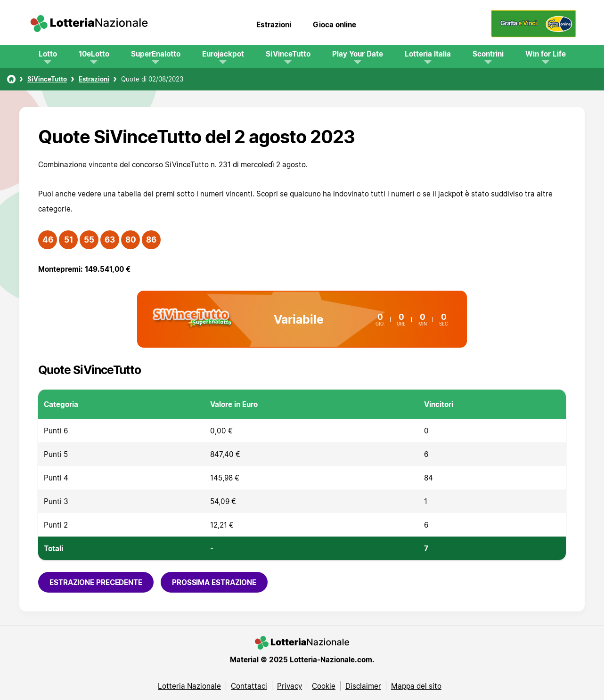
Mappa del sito (416, 686)
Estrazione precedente (96, 582)
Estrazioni (274, 24)
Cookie (324, 686)
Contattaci (249, 686)
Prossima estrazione (214, 582)
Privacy (290, 686)
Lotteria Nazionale (189, 686)
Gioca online (335, 24)
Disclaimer (363, 686)
